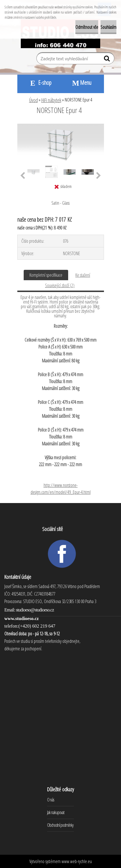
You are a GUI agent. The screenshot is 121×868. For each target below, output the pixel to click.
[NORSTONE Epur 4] (61, 126)
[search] (108, 60)
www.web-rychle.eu (77, 861)
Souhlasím (108, 27)
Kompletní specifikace (46, 275)
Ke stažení (83, 275)
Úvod (33, 100)
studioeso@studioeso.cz (35, 610)
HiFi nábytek (51, 100)
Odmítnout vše (87, 27)
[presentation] (23, 176)
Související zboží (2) (60, 285)
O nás (51, 800)
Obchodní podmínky (60, 825)
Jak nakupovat (56, 812)
